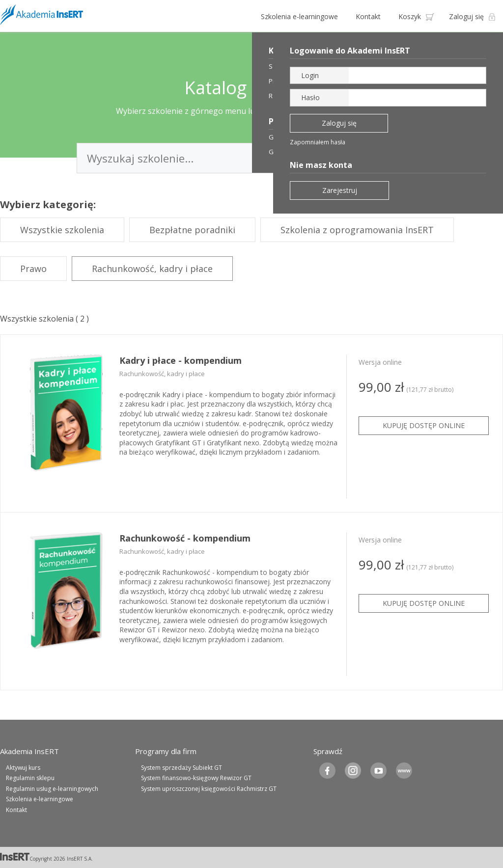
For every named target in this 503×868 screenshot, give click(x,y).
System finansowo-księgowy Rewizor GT (196, 778)
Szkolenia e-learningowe (299, 16)
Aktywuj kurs (23, 768)
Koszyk (410, 16)
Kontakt (368, 16)
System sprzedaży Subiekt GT (182, 768)
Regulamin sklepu (30, 778)
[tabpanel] (251, 424)
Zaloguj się (466, 16)
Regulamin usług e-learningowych (52, 789)
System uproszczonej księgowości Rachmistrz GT (209, 789)
